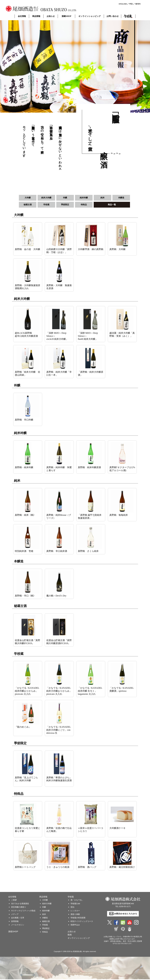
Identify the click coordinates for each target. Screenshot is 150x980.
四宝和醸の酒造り (19, 908)
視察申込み (75, 926)
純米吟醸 (84, 198)
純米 (102, 198)
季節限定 (65, 205)
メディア (15, 915)
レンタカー (75, 911)
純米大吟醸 (46, 198)
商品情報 (36, 16)
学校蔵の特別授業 (78, 918)
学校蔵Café (75, 904)
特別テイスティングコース (82, 922)
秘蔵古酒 (28, 205)
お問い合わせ (113, 16)
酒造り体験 (75, 915)
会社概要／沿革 (18, 918)
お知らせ (51, 16)
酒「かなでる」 (77, 901)
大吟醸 (28, 198)
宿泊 (72, 908)
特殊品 (84, 205)
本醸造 (121, 198)
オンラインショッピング (90, 16)
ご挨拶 (14, 901)
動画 (70, 935)
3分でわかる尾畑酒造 (20, 904)
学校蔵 (128, 16)
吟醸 (65, 198)
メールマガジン (18, 926)
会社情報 (22, 16)
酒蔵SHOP (66, 16)
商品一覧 (112, 205)
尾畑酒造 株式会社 (49, 9)
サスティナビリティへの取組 (23, 911)
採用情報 (15, 922)
